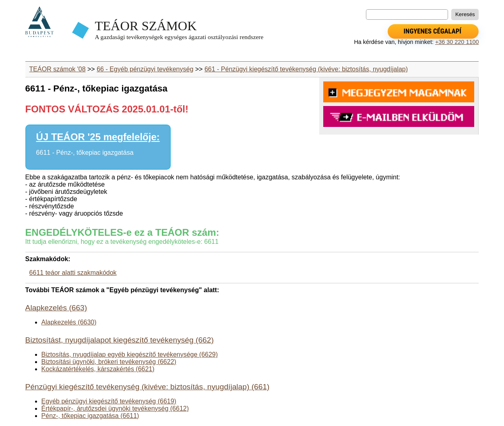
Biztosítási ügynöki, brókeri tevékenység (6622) (109, 362)
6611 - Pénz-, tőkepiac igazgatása (85, 153)
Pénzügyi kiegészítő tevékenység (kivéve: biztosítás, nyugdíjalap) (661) (148, 387)
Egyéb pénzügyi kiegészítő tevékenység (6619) (109, 401)
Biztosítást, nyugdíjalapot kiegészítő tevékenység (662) (120, 340)
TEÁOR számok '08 (58, 69)
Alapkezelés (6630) (69, 322)
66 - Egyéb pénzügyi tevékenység (145, 69)
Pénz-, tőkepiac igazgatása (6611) (90, 416)
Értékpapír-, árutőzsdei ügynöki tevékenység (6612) (115, 408)
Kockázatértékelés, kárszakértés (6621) (98, 369)
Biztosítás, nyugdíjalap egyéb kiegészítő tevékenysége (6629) (130, 354)
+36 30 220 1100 (457, 42)
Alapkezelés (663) (56, 308)
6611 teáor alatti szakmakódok (73, 273)
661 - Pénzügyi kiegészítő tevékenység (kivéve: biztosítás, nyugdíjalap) (306, 69)
